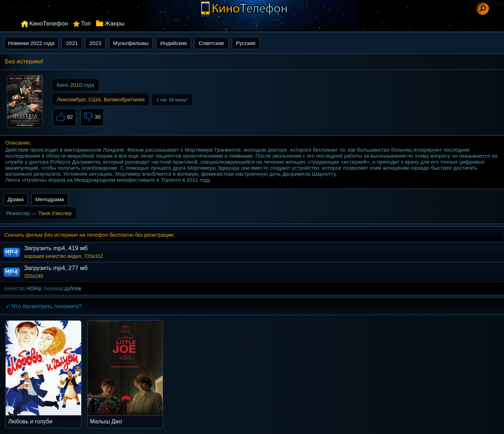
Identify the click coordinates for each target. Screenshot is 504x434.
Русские (246, 43)
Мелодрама (50, 199)
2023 (95, 43)
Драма (16, 199)
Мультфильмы (131, 43)
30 (92, 117)
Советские (211, 43)
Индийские (173, 43)
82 (65, 117)
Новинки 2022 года (31, 43)
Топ (86, 24)
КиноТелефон (49, 24)
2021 (72, 43)
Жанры (114, 24)
